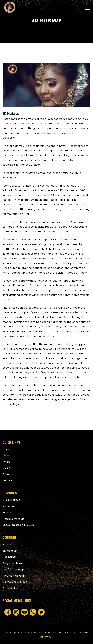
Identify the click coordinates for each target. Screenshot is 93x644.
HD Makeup (10, 545)
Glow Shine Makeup (15, 582)
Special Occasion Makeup (18, 525)
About (6, 455)
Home (6, 449)
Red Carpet (9, 557)
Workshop (9, 506)
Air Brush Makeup (14, 576)
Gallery (7, 468)
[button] (87, 8)
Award (6, 462)
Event (6, 474)
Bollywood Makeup (14, 563)
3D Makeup (10, 551)
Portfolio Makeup (13, 519)
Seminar (8, 512)
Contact (7, 480)
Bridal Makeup (11, 500)
